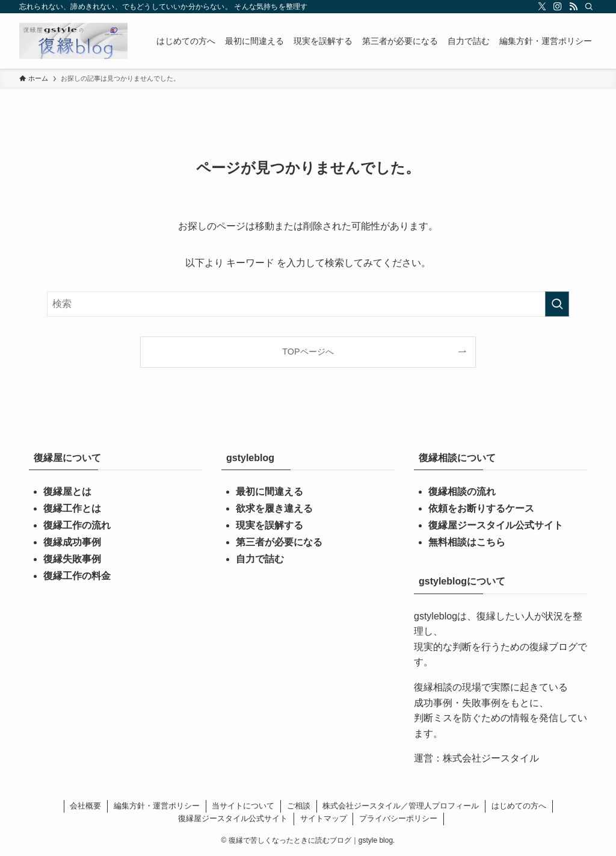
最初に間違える (269, 492)
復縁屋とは (67, 492)
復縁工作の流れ (77, 525)
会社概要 (85, 806)
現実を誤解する (269, 525)
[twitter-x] (542, 7)
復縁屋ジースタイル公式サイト (496, 525)
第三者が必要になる (279, 542)
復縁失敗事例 (72, 559)
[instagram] (558, 7)
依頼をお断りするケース (481, 508)
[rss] (573, 7)
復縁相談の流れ (462, 492)
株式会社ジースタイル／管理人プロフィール (401, 806)
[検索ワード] (308, 304)
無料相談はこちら (467, 542)
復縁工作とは (72, 508)
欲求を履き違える (274, 508)
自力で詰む (260, 559)
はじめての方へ (519, 806)
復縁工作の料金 (77, 576)
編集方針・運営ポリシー (157, 806)
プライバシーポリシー (398, 818)
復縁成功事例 (72, 542)
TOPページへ (308, 352)
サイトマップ (324, 818)
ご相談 (299, 806)
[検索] (589, 7)
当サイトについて (243, 806)
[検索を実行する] (557, 304)
